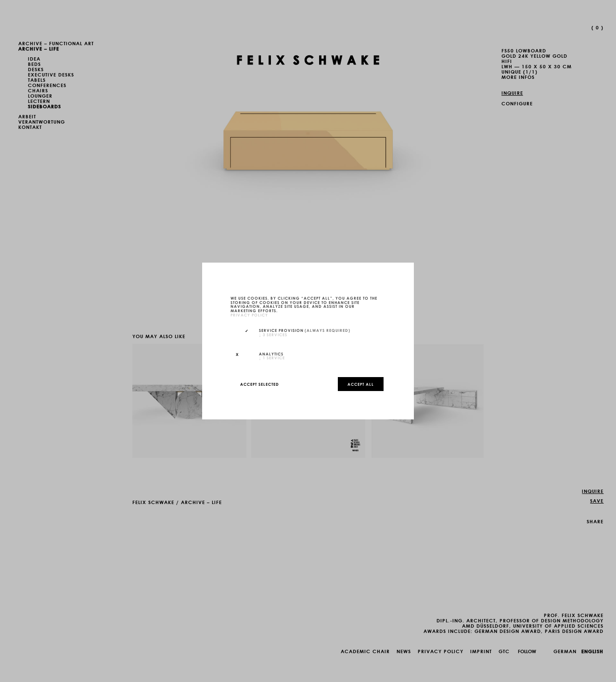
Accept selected (260, 384)
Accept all (361, 384)
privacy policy (249, 315)
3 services (273, 334)
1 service (272, 357)
